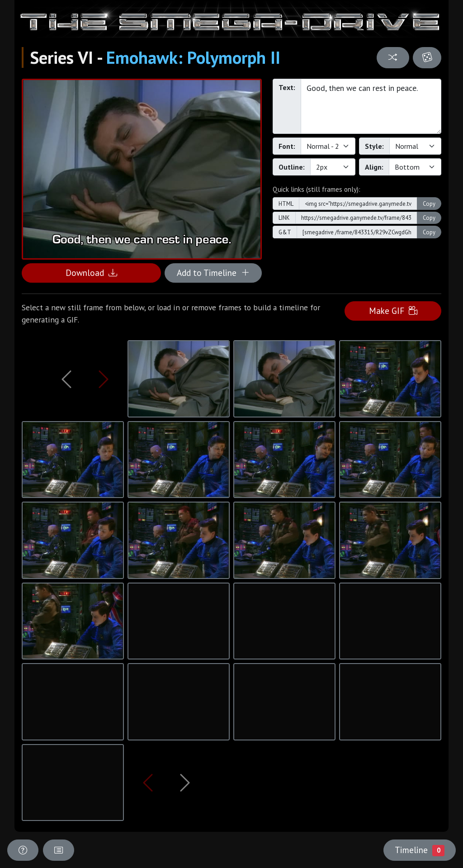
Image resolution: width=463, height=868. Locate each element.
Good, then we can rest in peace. (371, 106)
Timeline (420, 850)
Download (91, 273)
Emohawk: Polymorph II (193, 57)
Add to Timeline (213, 273)
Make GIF (393, 311)
